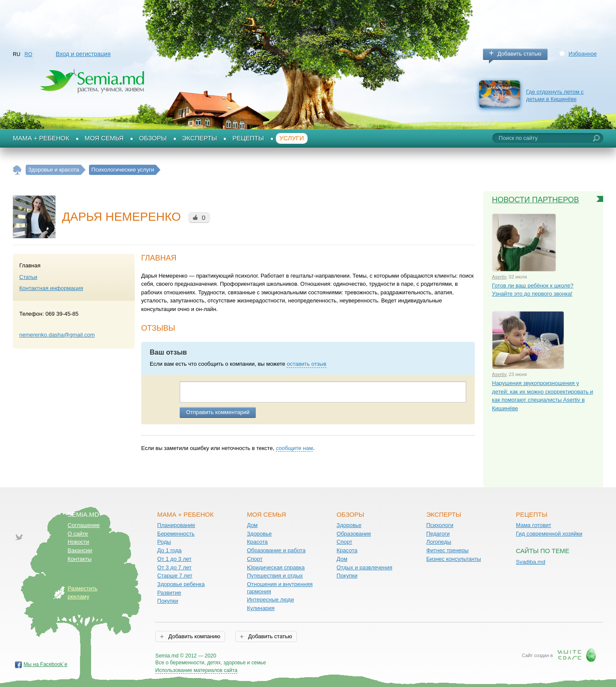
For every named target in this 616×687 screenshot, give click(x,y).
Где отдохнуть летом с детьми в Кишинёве (555, 95)
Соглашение (84, 525)
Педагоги (438, 534)
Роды (164, 542)
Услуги (292, 138)
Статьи (28, 277)
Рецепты (248, 138)
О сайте (78, 534)
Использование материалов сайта (196, 670)
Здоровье (259, 534)
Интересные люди (270, 600)
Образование (354, 534)
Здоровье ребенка (181, 584)
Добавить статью (520, 54)
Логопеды (438, 542)
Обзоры (153, 138)
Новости (78, 542)
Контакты (80, 559)
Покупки (168, 601)
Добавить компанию (194, 636)
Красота (257, 542)
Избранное (583, 54)
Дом (252, 525)
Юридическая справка (276, 567)
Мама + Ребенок (41, 138)
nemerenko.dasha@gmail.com (57, 335)
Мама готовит (534, 525)
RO (28, 54)
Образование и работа (276, 550)
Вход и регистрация (83, 54)
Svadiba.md (531, 562)
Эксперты (200, 138)
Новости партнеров (536, 200)
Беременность (176, 534)
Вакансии (80, 550)
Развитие (169, 593)
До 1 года (170, 550)
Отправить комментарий (218, 412)
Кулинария (261, 608)
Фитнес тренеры (447, 550)
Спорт (255, 559)
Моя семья (104, 138)
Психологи (440, 525)
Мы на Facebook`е (46, 664)
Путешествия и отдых (275, 576)
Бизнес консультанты (453, 559)
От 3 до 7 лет (175, 567)
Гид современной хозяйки (549, 534)
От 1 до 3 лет (175, 559)
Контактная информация (51, 288)
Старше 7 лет (175, 576)
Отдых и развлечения (364, 567)
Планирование (176, 525)
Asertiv (499, 277)
